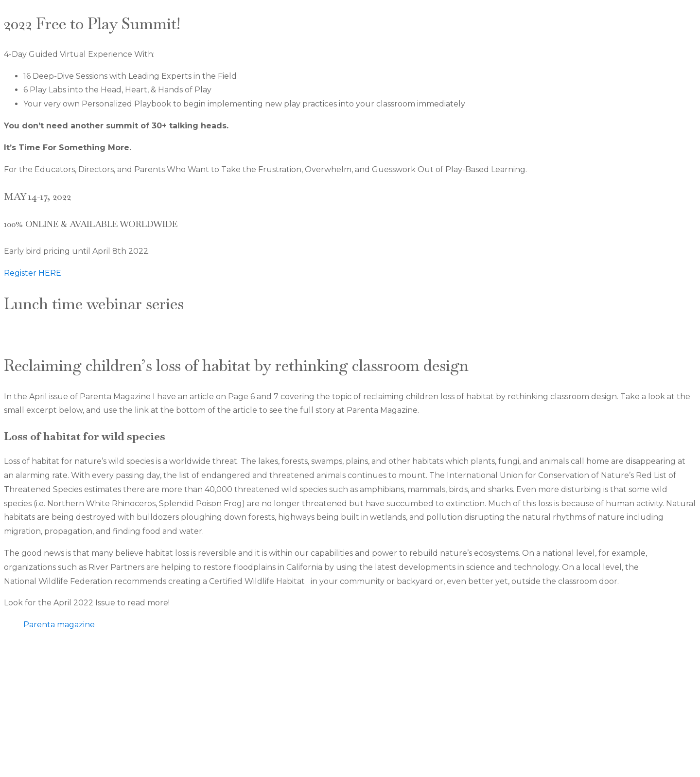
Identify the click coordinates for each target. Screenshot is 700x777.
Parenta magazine (59, 625)
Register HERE (33, 273)
